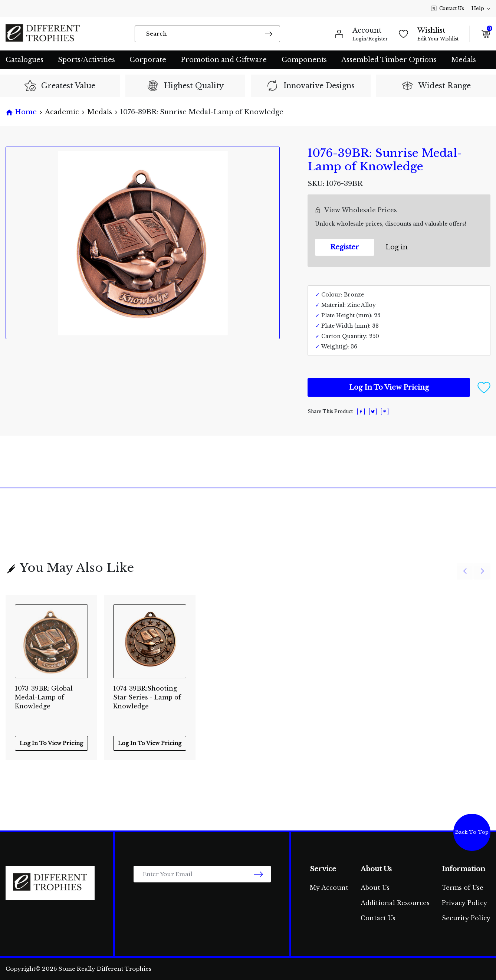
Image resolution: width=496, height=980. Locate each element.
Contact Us (448, 9)
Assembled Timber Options (389, 60)
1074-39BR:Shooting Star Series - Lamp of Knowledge (147, 694)
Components (304, 60)
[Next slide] (482, 571)
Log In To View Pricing (389, 387)
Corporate (148, 60)
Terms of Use (463, 888)
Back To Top (472, 832)
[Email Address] (202, 874)
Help (481, 8)
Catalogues (24, 60)
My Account (329, 888)
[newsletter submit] (258, 874)
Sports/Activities (86, 60)
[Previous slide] (465, 571)
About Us (375, 888)
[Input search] (207, 34)
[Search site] (269, 34)
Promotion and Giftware (224, 60)
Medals (464, 60)
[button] (484, 387)
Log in (397, 247)
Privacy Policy (464, 903)
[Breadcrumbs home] (21, 112)
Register (345, 247)
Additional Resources (395, 903)
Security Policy (466, 918)
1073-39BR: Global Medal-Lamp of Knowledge (44, 694)
